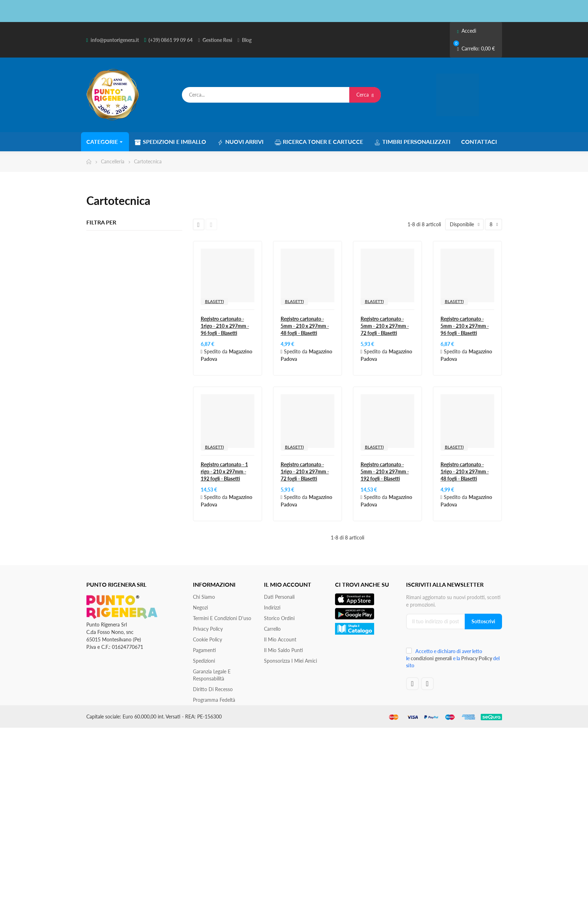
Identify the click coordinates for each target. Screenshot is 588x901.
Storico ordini (279, 618)
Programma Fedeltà (214, 700)
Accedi (466, 31)
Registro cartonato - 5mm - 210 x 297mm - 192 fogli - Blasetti (385, 471)
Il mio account (280, 639)
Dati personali (279, 597)
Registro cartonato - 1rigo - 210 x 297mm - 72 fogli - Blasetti (305, 471)
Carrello (272, 629)
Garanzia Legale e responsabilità (212, 675)
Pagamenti (204, 650)
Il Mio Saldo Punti (284, 650)
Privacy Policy (208, 629)
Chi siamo (204, 597)
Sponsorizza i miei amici (290, 661)
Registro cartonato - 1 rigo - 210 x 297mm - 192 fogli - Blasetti (224, 471)
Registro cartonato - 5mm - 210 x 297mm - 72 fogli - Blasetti (385, 326)
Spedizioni (204, 661)
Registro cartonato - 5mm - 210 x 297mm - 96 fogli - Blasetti (465, 326)
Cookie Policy (207, 639)
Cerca (365, 95)
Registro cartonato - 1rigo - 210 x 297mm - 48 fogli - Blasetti (465, 471)
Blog (247, 40)
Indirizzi (272, 607)
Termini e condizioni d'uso (222, 618)
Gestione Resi (217, 40)
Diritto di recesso (213, 689)
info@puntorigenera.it (115, 40)
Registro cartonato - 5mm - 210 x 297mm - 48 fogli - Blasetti (305, 326)
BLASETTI (214, 301)
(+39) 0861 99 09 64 (171, 40)
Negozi (200, 607)
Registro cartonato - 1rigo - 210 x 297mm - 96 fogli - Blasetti (225, 326)
